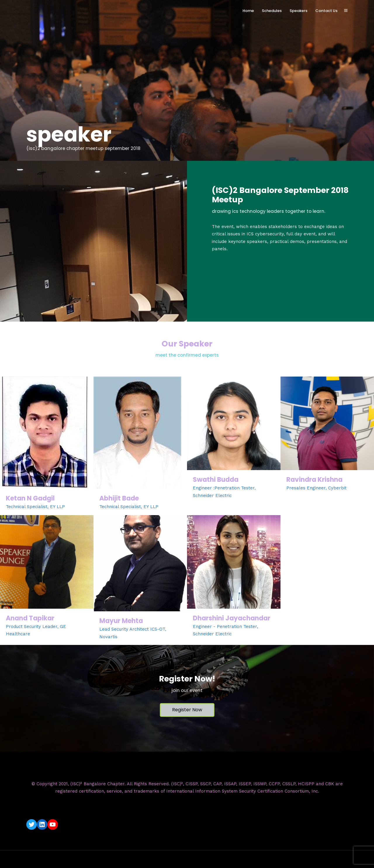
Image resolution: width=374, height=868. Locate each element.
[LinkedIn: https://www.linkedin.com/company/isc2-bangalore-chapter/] (42, 824)
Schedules (272, 11)
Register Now (187, 710)
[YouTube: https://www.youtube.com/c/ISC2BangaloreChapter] (53, 824)
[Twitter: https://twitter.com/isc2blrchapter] (32, 824)
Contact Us (326, 11)
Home (248, 11)
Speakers (298, 11)
